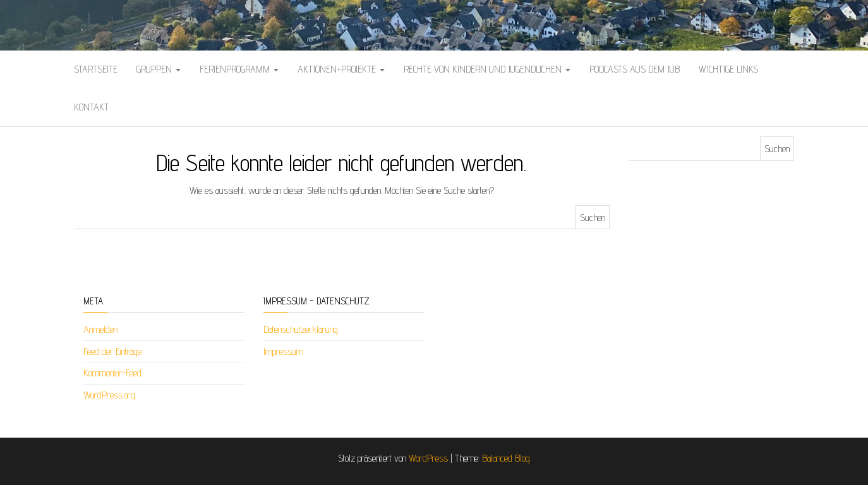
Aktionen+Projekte (341, 69)
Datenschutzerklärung (301, 329)
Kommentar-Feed (112, 373)
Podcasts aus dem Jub (635, 69)
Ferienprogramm (239, 69)
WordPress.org (109, 395)
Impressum (283, 351)
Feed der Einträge (112, 351)
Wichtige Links (728, 69)
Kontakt (91, 107)
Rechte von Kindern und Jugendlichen (487, 69)
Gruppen (159, 69)
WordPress (428, 458)
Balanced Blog (506, 458)
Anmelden (100, 329)
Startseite (96, 69)
